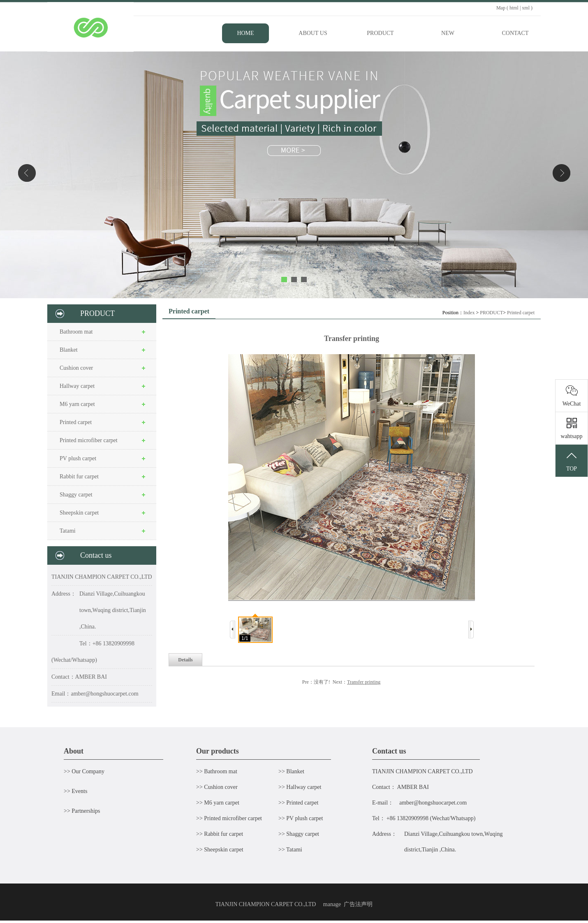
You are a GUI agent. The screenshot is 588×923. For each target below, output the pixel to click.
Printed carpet (76, 422)
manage (332, 904)
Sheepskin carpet (79, 513)
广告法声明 (358, 904)
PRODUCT (491, 313)
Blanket (69, 350)
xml (526, 8)
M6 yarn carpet (77, 404)
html (514, 8)
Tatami (68, 531)
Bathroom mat (76, 332)
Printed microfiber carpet (89, 440)
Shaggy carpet (76, 495)
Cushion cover (76, 368)
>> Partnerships (82, 811)
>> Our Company (84, 771)
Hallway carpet (77, 386)
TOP (572, 461)
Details (185, 660)
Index (469, 313)
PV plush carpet (78, 458)
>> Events (75, 791)
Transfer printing (364, 682)
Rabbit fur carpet (79, 477)
